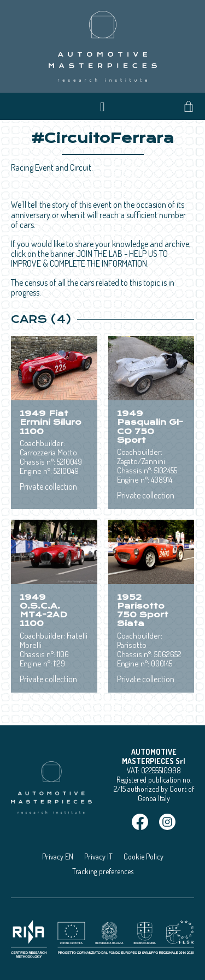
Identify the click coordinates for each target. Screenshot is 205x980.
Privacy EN (58, 856)
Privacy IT (98, 856)
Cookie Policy (143, 856)
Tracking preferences (103, 871)
